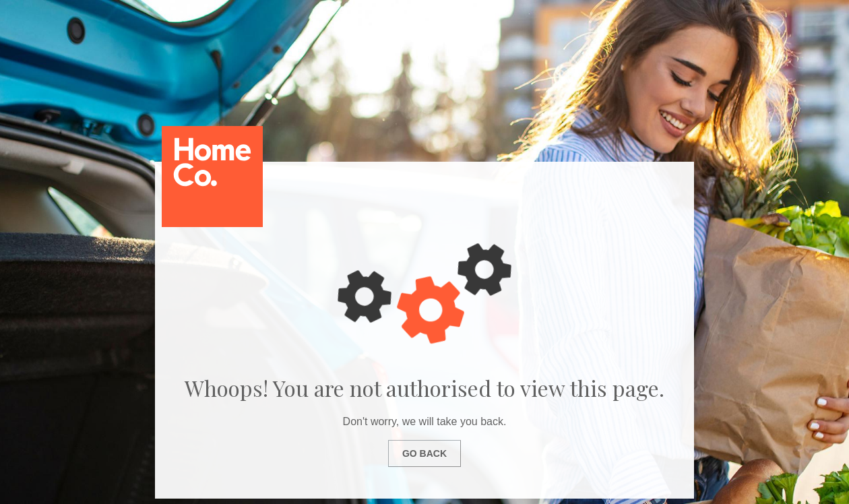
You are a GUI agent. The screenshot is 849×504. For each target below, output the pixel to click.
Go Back (425, 453)
